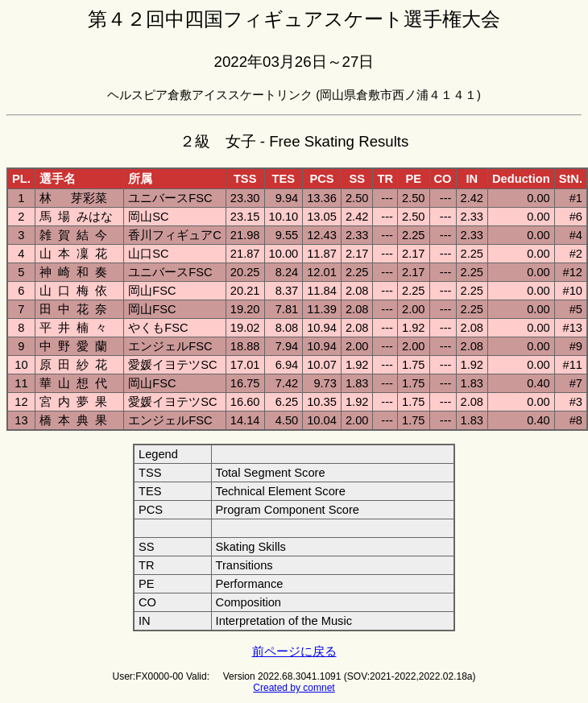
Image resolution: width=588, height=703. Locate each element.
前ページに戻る (294, 651)
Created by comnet (294, 688)
